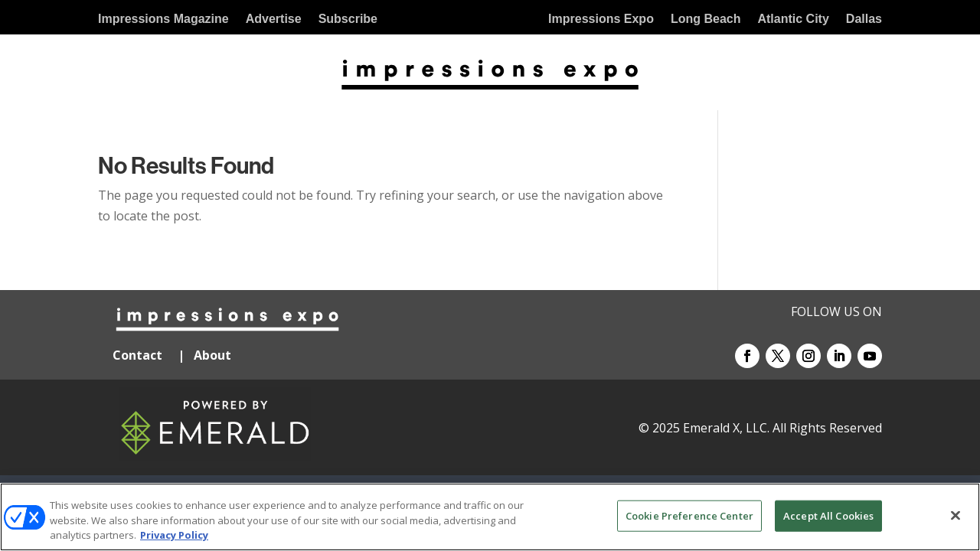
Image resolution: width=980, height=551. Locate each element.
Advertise (274, 20)
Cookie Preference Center (689, 515)
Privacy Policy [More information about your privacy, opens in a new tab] (174, 535)
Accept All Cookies (828, 515)
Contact (137, 355)
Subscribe (348, 20)
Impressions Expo (601, 20)
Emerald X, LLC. (726, 428)
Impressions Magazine (163, 20)
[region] (490, 517)
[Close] (955, 515)
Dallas (864, 20)
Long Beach (706, 20)
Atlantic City (793, 20)
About (214, 355)
